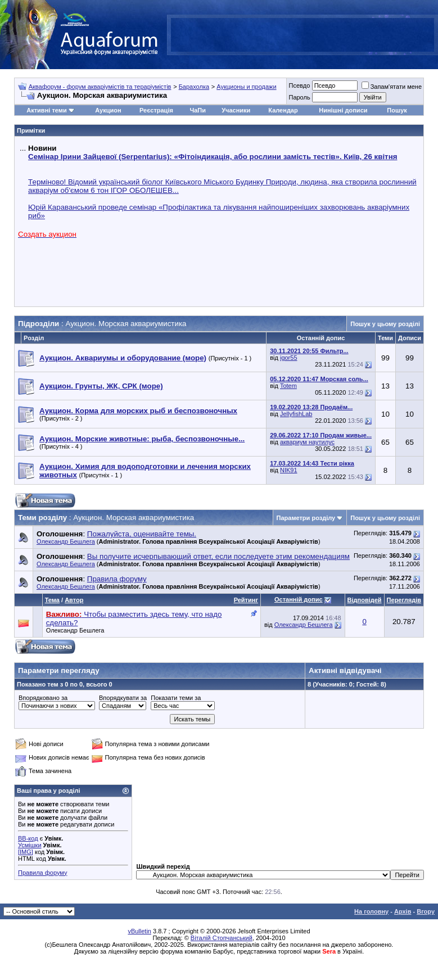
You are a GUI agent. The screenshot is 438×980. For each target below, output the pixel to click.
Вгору (426, 911)
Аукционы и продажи (246, 87)
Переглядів (404, 600)
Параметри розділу (306, 518)
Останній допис (299, 599)
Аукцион (108, 110)
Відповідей (365, 600)
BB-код (28, 838)
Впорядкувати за (123, 698)
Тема (52, 600)
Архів (403, 911)
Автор (74, 600)
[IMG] (26, 852)
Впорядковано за (43, 698)
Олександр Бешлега (66, 541)
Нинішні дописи (343, 110)
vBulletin (139, 931)
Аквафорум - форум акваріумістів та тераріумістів (100, 87)
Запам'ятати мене (392, 87)
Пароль (299, 97)
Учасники (236, 110)
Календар (283, 110)
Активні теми (46, 110)
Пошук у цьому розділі (385, 324)
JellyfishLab (296, 414)
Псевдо (299, 85)
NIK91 (289, 470)
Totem (288, 386)
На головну (371, 911)
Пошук (397, 110)
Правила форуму (42, 873)
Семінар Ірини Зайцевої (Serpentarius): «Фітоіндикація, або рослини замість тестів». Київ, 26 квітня (213, 157)
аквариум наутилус (307, 442)
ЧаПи (198, 110)
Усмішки (30, 845)
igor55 (289, 358)
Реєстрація (156, 110)
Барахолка (194, 87)
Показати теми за (176, 698)
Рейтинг (246, 600)
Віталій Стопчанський (222, 938)
